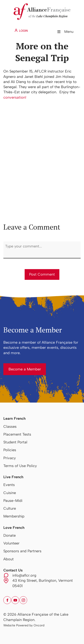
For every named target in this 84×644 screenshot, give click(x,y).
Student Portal (15, 442)
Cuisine (10, 493)
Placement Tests (17, 434)
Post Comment (42, 274)
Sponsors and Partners (22, 551)
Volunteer (11, 543)
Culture (10, 508)
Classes (10, 426)
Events (9, 485)
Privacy (10, 458)
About (9, 559)
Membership (14, 516)
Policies (10, 450)
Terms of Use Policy (20, 466)
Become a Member (20, 366)
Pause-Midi (13, 501)
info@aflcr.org (24, 575)
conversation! (15, 97)
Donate (10, 535)
